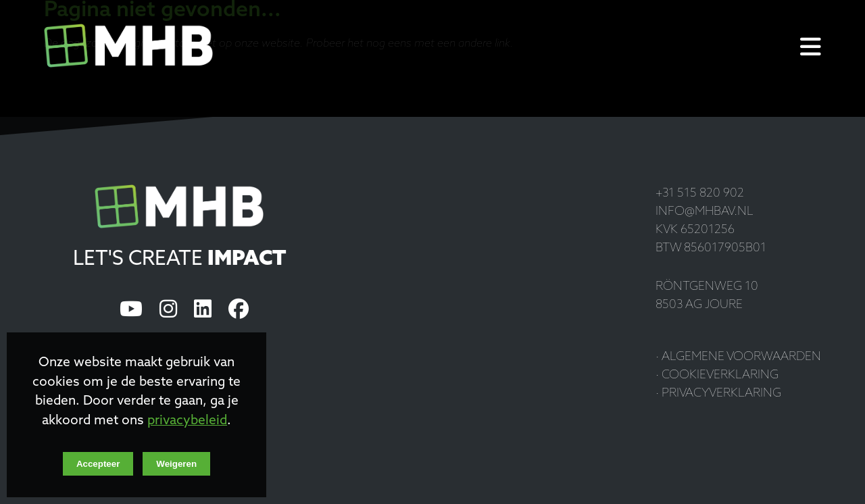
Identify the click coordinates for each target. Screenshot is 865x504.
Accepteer (98, 464)
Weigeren (176, 464)
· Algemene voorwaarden (738, 357)
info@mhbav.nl (705, 212)
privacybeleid (187, 421)
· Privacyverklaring (718, 394)
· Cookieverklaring (717, 375)
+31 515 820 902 (700, 194)
